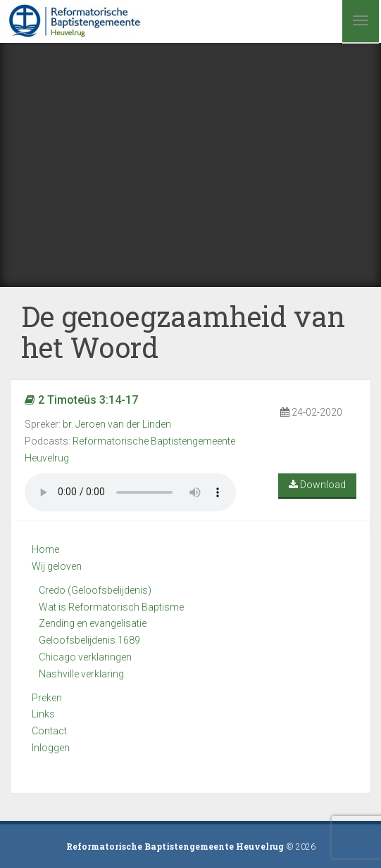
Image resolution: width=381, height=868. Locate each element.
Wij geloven (57, 566)
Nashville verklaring (81, 674)
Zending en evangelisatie (93, 623)
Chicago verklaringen (85, 657)
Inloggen (51, 748)
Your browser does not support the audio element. (130, 492)
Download (317, 485)
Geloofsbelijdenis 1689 (89, 640)
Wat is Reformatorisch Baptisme (111, 607)
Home (45, 549)
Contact (49, 731)
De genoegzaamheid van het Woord (183, 332)
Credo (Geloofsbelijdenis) (95, 590)
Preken (47, 698)
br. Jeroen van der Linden (117, 424)
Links (43, 714)
